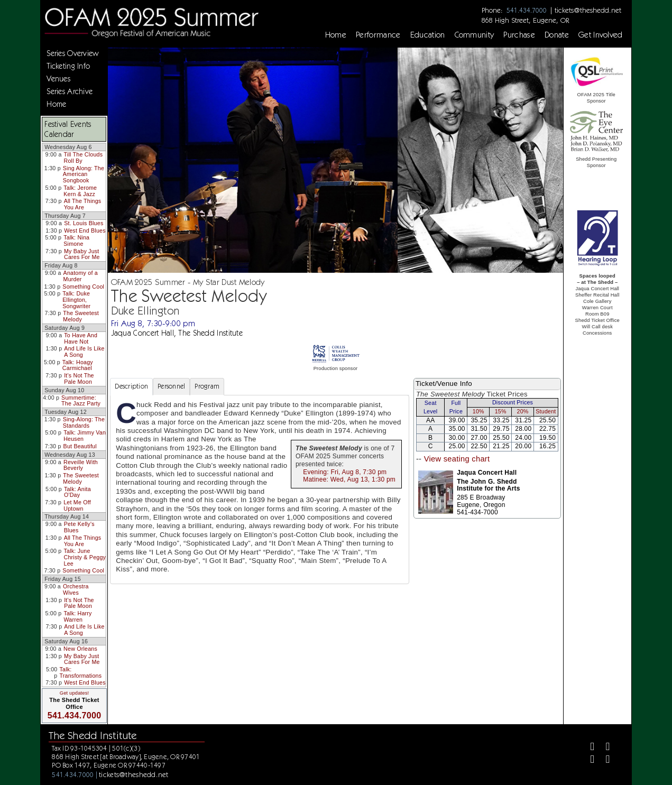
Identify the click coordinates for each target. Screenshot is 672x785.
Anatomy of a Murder (81, 276)
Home (336, 35)
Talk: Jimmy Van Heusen (85, 436)
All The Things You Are (83, 204)
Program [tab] (207, 386)
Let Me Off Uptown (77, 505)
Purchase (519, 35)
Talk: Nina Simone (76, 241)
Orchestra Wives (76, 589)
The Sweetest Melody (81, 316)
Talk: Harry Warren (77, 616)
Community (475, 35)
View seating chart (457, 459)
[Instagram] (588, 761)
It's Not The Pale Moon (79, 378)
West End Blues (85, 230)
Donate (557, 35)
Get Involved (601, 35)
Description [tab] (131, 386)
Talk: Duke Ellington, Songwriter (76, 299)
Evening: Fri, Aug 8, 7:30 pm (345, 472)
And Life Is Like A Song (84, 352)
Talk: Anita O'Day (77, 492)
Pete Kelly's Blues (79, 527)
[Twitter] (604, 748)
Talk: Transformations (80, 672)
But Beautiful (80, 446)
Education (428, 35)
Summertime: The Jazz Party (81, 401)
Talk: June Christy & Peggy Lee (85, 557)
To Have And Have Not (81, 338)
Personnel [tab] (171, 386)
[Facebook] (588, 748)
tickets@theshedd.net (588, 10)
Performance (378, 35)
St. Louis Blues (84, 223)
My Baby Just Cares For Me (82, 254)
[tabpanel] (260, 490)
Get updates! (75, 693)
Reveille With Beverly (81, 465)
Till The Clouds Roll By (84, 158)
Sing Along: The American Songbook (84, 174)
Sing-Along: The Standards (84, 422)
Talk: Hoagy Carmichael (78, 365)
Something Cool (83, 287)
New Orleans (80, 649)
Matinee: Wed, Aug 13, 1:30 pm (349, 479)
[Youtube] (604, 761)
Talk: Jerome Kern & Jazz (80, 191)
